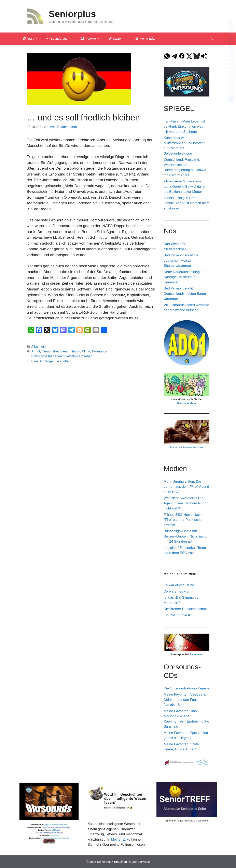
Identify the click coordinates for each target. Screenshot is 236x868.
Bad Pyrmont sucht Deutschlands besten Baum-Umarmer (185, 294)
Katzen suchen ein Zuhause (186, 447)
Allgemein (38, 346)
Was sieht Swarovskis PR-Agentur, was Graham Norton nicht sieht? (186, 503)
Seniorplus (72, 14)
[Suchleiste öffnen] (211, 39)
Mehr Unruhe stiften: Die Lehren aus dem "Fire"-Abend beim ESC (186, 487)
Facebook (196, 654)
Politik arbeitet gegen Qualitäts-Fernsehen (62, 356)
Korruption (99, 351)
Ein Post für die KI (178, 615)
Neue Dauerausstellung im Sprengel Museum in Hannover (184, 277)
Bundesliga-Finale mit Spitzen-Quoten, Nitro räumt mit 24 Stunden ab (185, 536)
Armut (36, 351)
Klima (86, 351)
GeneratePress (140, 862)
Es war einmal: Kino (179, 585)
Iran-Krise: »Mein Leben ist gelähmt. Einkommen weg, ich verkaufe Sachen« (184, 127)
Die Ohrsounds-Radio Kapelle (187, 688)
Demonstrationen (54, 351)
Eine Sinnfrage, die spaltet (50, 361)
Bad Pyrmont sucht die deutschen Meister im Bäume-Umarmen (181, 260)
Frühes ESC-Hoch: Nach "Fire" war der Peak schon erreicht (184, 520)
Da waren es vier (177, 591)
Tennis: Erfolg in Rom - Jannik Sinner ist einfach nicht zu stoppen (187, 203)
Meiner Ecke (121, 839)
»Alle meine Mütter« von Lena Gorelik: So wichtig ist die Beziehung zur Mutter (185, 186)
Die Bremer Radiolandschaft (185, 609)
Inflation (74, 351)
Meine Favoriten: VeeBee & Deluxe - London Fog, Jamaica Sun (185, 700)
